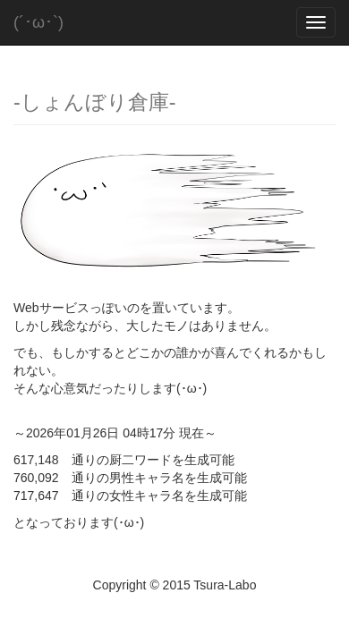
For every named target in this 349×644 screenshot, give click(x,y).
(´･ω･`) (38, 22)
